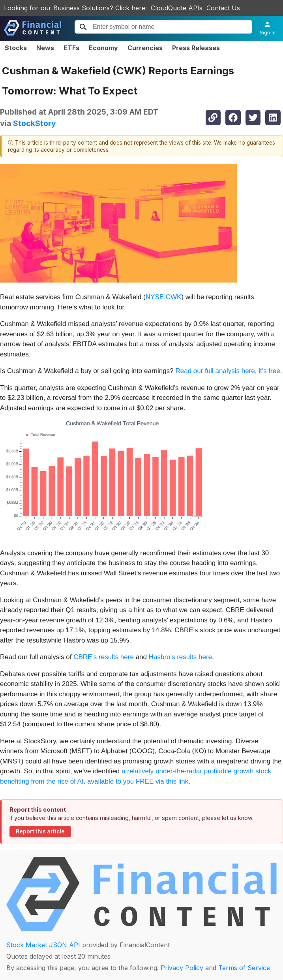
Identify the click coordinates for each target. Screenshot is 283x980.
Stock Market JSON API (43, 945)
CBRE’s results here (104, 657)
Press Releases (196, 48)
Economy (103, 48)
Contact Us (223, 8)
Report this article (40, 831)
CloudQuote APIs (177, 8)
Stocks (16, 48)
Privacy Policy (182, 968)
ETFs (71, 48)
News (45, 48)
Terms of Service (244, 968)
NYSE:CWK (164, 297)
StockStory (35, 123)
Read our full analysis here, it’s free (228, 371)
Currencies (145, 48)
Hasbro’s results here (180, 657)
